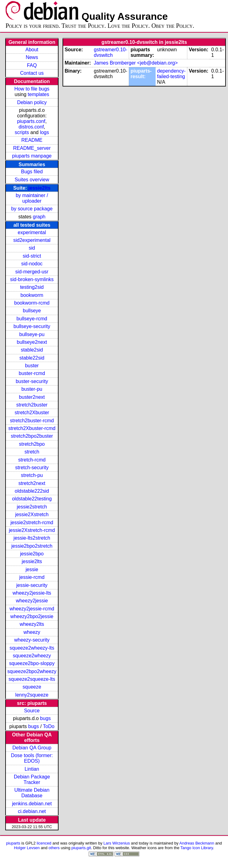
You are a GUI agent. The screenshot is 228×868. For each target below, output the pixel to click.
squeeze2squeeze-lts (32, 679)
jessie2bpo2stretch (32, 546)
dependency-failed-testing (171, 74)
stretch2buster (32, 405)
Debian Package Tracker (32, 780)
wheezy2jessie (32, 601)
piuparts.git (81, 848)
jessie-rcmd (32, 577)
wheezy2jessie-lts (32, 593)
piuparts (13, 843)
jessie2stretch (32, 507)
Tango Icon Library (197, 848)
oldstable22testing (32, 499)
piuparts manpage (32, 156)
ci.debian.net (32, 811)
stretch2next (32, 483)
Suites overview (32, 180)
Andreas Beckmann (197, 843)
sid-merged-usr (32, 272)
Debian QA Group (32, 748)
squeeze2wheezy (32, 656)
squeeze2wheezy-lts (32, 648)
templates (38, 94)
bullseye (32, 311)
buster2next (32, 397)
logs (45, 132)
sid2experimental (32, 240)
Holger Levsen (27, 848)
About (32, 50)
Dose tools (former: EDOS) (32, 758)
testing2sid (32, 287)
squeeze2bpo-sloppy (32, 663)
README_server (32, 148)
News (32, 57)
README (32, 140)
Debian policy (32, 102)
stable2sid (32, 350)
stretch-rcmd (32, 460)
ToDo (49, 726)
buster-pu (32, 389)
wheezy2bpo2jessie (32, 616)
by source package (32, 209)
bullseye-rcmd (32, 319)
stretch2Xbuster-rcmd (32, 428)
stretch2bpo (32, 444)
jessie (32, 569)
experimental (32, 232)
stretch (32, 452)
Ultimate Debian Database (32, 793)
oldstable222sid (32, 491)
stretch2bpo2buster (32, 436)
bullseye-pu (32, 334)
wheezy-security (32, 640)
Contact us (32, 73)
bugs (45, 718)
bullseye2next (32, 342)
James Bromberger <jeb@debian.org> (136, 63)
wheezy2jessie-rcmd (32, 609)
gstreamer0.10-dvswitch (111, 52)
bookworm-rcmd (32, 303)
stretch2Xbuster (32, 413)
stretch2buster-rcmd (32, 421)
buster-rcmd (32, 373)
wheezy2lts (32, 624)
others (54, 848)
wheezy (32, 632)
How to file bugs (32, 89)
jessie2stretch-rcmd (32, 522)
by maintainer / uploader (32, 198)
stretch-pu (32, 475)
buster (32, 366)
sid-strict (32, 256)
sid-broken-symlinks (32, 279)
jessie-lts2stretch (32, 538)
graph (39, 217)
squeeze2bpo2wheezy (32, 671)
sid (32, 248)
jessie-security (32, 585)
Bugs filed (32, 172)
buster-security (32, 381)
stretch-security (32, 468)
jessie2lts (39, 188)
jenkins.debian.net (32, 804)
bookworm (32, 295)
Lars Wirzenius (117, 843)
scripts (22, 132)
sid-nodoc (32, 264)
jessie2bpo (32, 554)
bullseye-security (32, 326)
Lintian (32, 769)
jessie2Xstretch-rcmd (32, 530)
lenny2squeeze (32, 695)
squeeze (32, 687)
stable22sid (32, 358)
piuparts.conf (31, 121)
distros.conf (31, 127)
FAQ (32, 65)
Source (32, 711)
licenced (44, 843)
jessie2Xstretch (32, 514)
